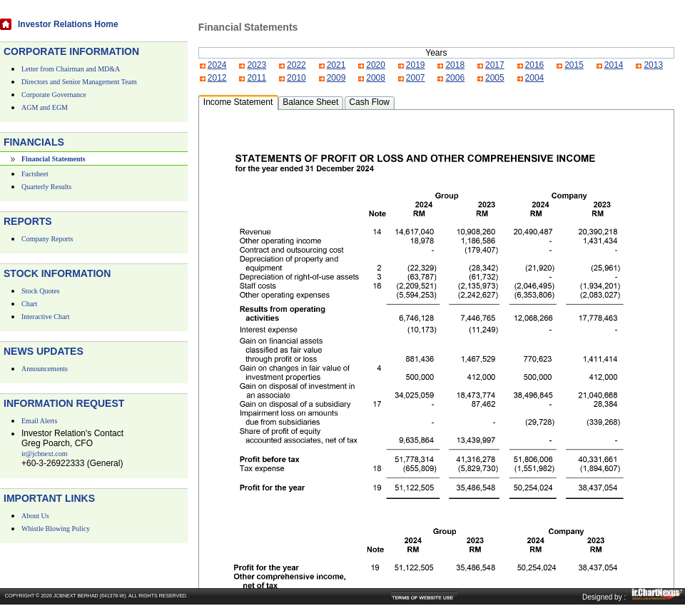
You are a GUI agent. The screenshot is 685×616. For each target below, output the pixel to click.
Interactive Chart (45, 317)
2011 (257, 78)
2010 (296, 78)
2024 (217, 65)
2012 (217, 78)
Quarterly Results (46, 187)
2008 (376, 78)
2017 (495, 65)
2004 (535, 78)
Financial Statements (54, 159)
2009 (336, 78)
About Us (35, 516)
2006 (455, 78)
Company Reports (47, 239)
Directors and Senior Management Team (79, 82)
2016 (535, 65)
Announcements (45, 369)
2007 (416, 78)
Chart (29, 304)
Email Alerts (39, 421)
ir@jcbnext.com (44, 454)
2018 (455, 65)
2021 (336, 65)
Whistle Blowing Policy (56, 529)
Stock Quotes (41, 291)
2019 (416, 65)
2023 (257, 65)
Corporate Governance (54, 95)
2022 (296, 65)
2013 (653, 65)
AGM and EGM (45, 107)
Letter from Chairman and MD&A (71, 69)
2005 (495, 78)
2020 (376, 65)
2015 (574, 65)
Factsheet (35, 174)
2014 (614, 65)
